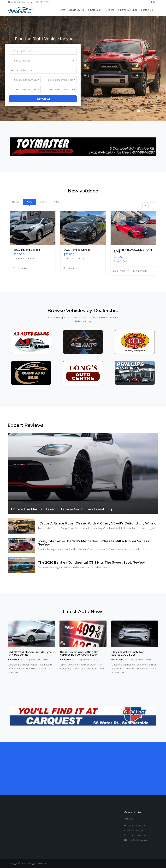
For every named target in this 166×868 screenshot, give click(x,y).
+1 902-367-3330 (135, 835)
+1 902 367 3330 (40, 2)
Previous (146, 205)
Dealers (110, 10)
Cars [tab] (30, 202)
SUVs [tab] (43, 202)
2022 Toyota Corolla (77, 250)
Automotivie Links (127, 10)
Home (62, 10)
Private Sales (95, 10)
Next (153, 205)
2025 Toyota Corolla (27, 250)
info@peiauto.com (18, 2)
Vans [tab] (57, 202)
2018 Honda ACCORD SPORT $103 (133, 251)
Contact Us (147, 10)
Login (156, 2)
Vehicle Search (76, 10)
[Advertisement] (83, 768)
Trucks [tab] (15, 202)
